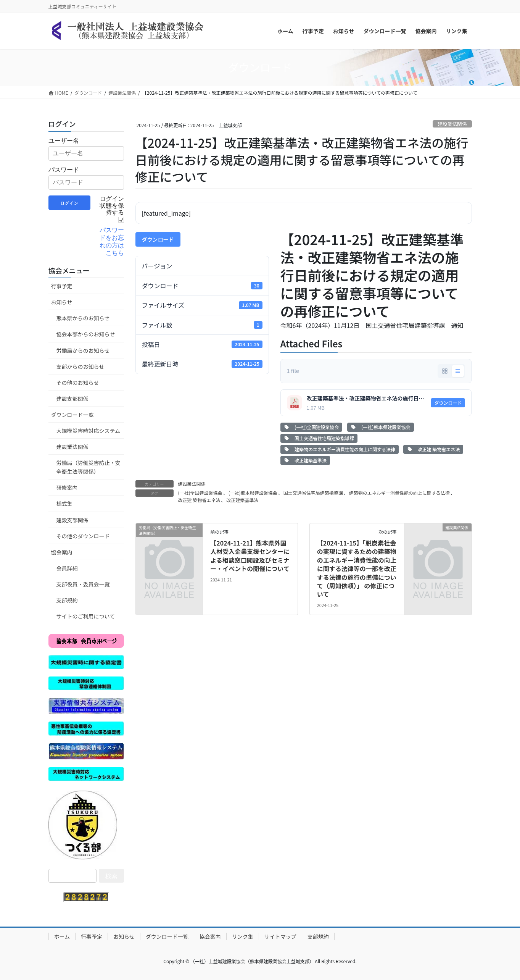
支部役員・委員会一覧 (83, 584)
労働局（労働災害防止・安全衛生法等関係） (89, 467)
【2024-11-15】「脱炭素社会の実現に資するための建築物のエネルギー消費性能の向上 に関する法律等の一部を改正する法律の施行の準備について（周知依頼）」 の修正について (357, 568)
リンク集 (243, 936)
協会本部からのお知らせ (86, 334)
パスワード (64, 170)
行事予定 (62, 286)
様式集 (64, 504)
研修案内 (67, 488)
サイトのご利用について (86, 616)
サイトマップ (280, 936)
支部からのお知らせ (80, 366)
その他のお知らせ (78, 383)
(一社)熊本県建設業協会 (381, 427)
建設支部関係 (72, 399)
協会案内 (62, 552)
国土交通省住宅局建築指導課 (319, 438)
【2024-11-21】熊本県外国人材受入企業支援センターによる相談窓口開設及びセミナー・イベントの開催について (250, 556)
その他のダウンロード (83, 536)
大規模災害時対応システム (89, 431)
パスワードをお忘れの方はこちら (112, 241)
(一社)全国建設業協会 (312, 427)
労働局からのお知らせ (83, 350)
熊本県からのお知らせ (83, 318)
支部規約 (67, 600)
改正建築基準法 (305, 460)
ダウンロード (158, 239)
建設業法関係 (452, 124)
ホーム (62, 936)
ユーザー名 (64, 141)
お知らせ (62, 302)
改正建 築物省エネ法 (433, 449)
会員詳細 (67, 568)
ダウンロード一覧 (72, 415)
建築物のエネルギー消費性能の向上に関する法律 (340, 449)
